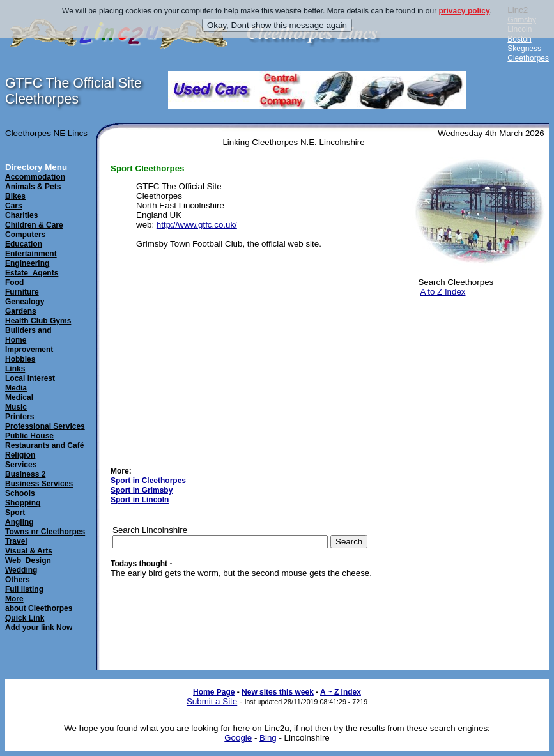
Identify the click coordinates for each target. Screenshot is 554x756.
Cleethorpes (528, 58)
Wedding (21, 570)
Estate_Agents (32, 273)
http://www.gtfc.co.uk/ (197, 225)
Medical (19, 397)
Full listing (24, 589)
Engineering (27, 263)
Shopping (23, 503)
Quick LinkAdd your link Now (39, 623)
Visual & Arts (29, 551)
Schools (20, 493)
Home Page (214, 692)
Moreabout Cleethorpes (39, 604)
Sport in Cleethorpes (148, 481)
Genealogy (25, 302)
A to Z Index (442, 292)
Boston (519, 39)
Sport (15, 513)
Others (18, 580)
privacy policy (465, 11)
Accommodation (35, 177)
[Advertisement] (477, 370)
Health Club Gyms (38, 321)
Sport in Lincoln (140, 500)
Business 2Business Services (39, 479)
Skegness (524, 49)
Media (16, 388)
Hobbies (20, 359)
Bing (268, 738)
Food (14, 282)
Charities (21, 215)
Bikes (15, 196)
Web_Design (28, 560)
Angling (19, 522)
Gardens (21, 311)
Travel (16, 541)
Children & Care (34, 225)
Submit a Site (212, 701)
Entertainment (31, 254)
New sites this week (278, 692)
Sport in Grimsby (142, 490)
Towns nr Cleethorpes (45, 532)
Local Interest (30, 378)
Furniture (22, 292)
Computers (25, 235)
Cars (14, 206)
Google (238, 738)
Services (21, 465)
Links (15, 369)
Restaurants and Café (44, 445)
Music (16, 407)
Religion (20, 455)
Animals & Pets (33, 187)
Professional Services (45, 426)
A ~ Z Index (341, 692)
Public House (29, 436)
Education (24, 244)
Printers (19, 417)
